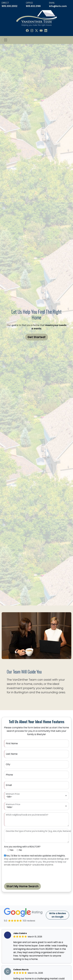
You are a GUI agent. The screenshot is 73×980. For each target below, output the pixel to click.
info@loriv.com (58, 6)
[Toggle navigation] (6, 40)
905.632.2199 (33, 6)
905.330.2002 (10, 6)
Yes (12, 850)
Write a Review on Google (58, 915)
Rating (23, 912)
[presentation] (25, 874)
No (20, 850)
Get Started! (37, 337)
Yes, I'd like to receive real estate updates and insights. (36, 856)
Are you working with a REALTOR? (22, 847)
